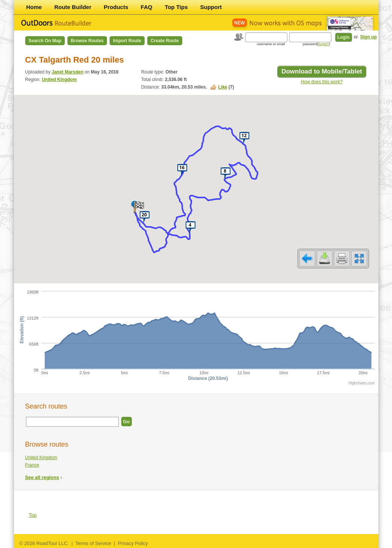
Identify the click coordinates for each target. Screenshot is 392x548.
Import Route (127, 41)
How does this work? (322, 82)
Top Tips (176, 7)
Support (211, 7)
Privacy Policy (133, 543)
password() (316, 44)
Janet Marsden (67, 72)
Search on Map (45, 41)
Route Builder (73, 7)
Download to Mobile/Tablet (322, 71)
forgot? (323, 44)
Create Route (165, 41)
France (32, 465)
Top (33, 515)
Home (34, 7)
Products (116, 7)
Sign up (369, 37)
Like (223, 87)
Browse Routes (87, 41)
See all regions (42, 477)
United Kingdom (59, 80)
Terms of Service (93, 543)
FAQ (147, 7)
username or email (271, 44)
